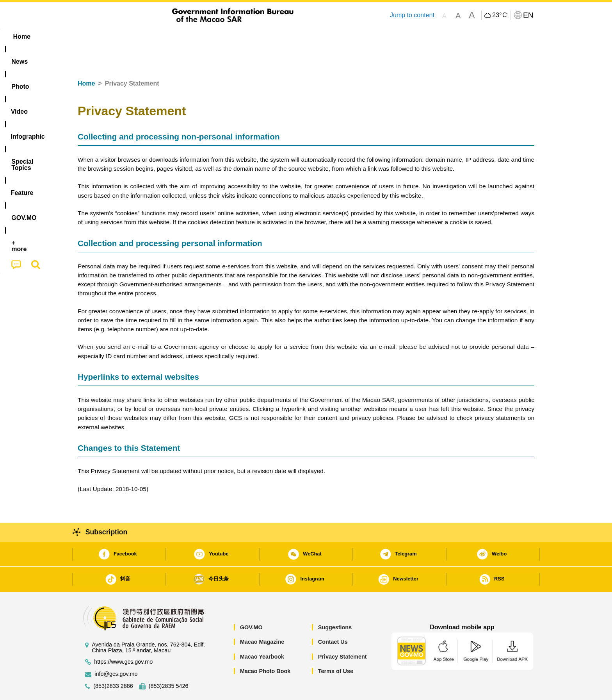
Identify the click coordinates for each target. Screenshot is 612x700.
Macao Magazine (262, 618)
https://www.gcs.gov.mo (123, 638)
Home (86, 60)
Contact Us (333, 618)
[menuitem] (127, 37)
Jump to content (412, 15)
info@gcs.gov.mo (116, 650)
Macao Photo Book (265, 647)
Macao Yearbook (262, 633)
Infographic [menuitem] (234, 37)
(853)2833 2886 (113, 662)
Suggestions (335, 604)
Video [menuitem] (194, 37)
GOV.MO (251, 604)
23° (499, 15)
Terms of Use (336, 647)
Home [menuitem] (94, 37)
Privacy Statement (342, 633)
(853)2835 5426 (169, 662)
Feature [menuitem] (336, 37)
